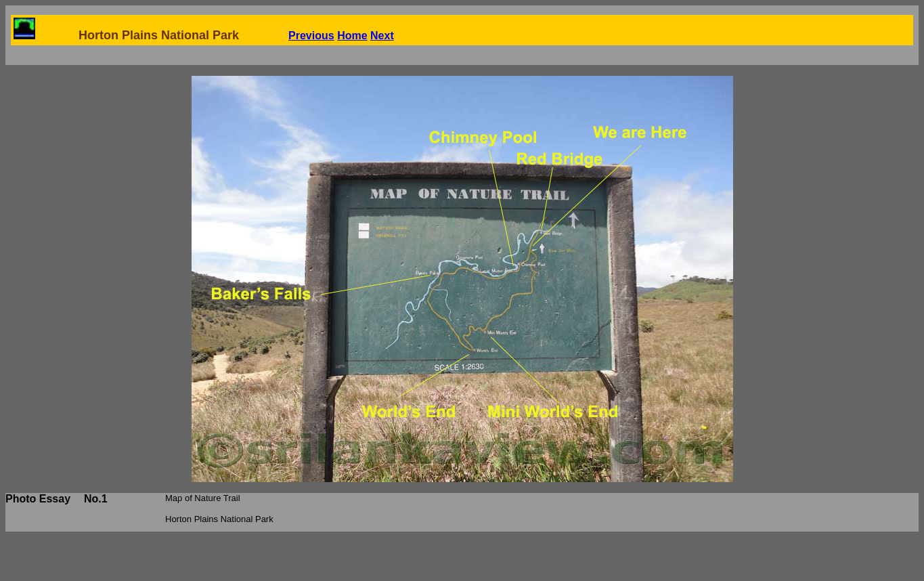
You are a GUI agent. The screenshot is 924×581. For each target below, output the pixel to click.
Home (352, 36)
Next (382, 36)
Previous (311, 36)
